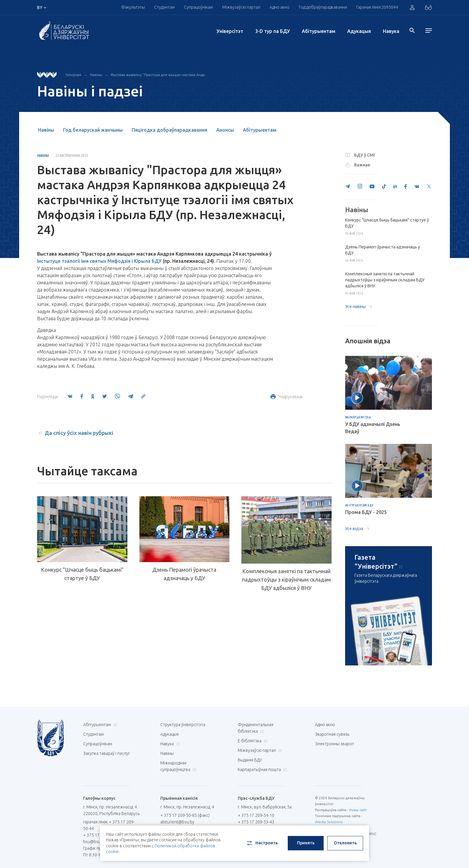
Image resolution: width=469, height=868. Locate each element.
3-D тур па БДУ (272, 31)
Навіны (96, 75)
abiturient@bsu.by (177, 822)
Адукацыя (359, 31)
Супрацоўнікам (198, 7)
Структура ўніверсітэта (183, 725)
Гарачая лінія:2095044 (377, 7)
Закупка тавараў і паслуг (106, 753)
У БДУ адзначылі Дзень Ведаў (373, 428)
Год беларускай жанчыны (93, 130)
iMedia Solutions (329, 822)
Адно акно (280, 7)
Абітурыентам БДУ (359, 506)
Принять (306, 843)
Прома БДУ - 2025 (366, 512)
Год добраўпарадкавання (323, 7)
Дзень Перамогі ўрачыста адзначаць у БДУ (184, 574)
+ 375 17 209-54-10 (256, 815)
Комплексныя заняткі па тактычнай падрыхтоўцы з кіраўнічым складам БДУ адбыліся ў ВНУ (286, 579)
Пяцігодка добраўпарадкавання (169, 130)
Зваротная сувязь (332, 734)
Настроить (262, 843)
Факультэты (133, 7)
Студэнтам (164, 7)
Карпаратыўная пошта (262, 770)
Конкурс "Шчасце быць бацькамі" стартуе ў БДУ (82, 574)
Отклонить (345, 843)
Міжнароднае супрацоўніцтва (178, 766)
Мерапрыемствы (358, 418)
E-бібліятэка (252, 741)
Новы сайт (358, 810)
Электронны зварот (335, 744)
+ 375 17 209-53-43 (256, 822)
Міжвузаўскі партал (241, 7)
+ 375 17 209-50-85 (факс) (185, 815)
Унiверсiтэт (230, 31)
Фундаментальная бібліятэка (256, 728)
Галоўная (73, 75)
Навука (391, 31)
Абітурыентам (319, 31)
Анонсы (225, 130)
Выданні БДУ (250, 760)
